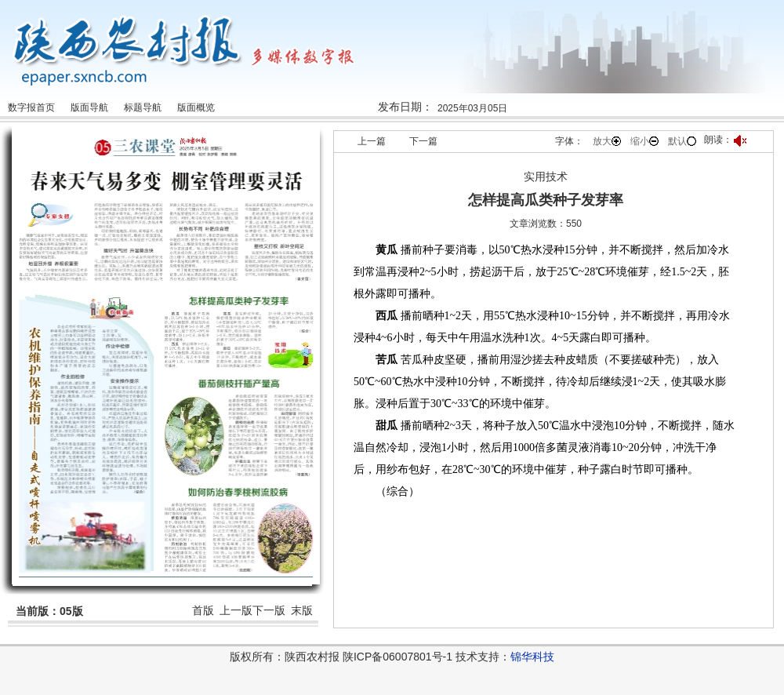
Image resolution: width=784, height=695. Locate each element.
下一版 (269, 610)
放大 (607, 141)
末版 (302, 610)
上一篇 (372, 141)
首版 (203, 610)
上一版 (236, 610)
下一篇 (423, 141)
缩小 (644, 141)
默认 (682, 141)
